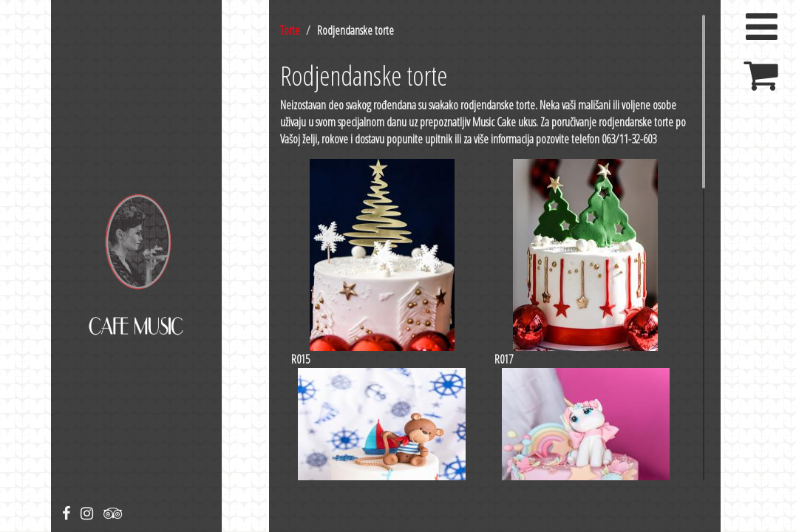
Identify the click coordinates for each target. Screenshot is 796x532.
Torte (290, 30)
